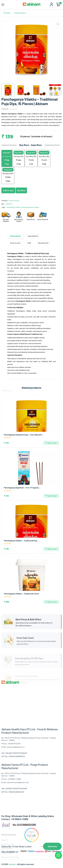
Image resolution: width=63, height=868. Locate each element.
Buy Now (21, 190)
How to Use (15, 243)
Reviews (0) (43, 243)
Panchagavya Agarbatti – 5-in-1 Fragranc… (22, 488)
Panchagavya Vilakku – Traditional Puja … (21, 541)
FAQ (29, 243)
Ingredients (33, 236)
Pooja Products (20, 13)
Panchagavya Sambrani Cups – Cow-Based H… (24, 435)
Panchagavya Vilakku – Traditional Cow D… (22, 594)
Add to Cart (51, 443)
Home (7, 13)
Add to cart (8, 190)
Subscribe (52, 846)
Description (16, 236)
